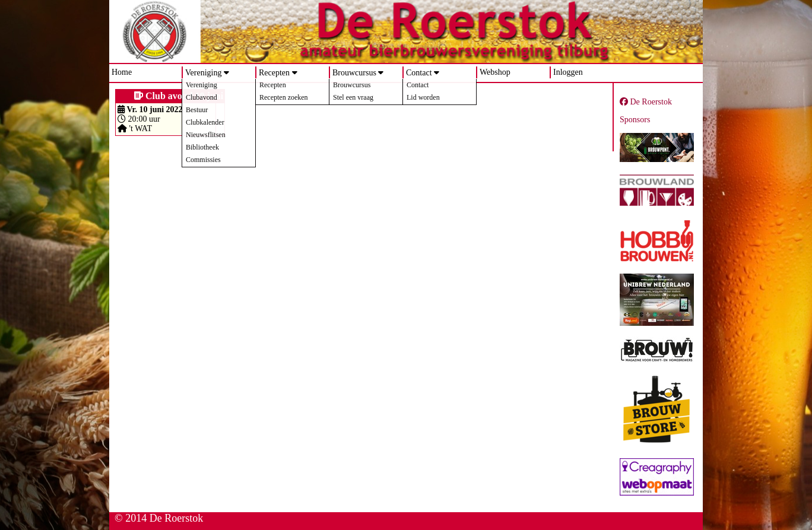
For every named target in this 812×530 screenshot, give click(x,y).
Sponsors (635, 120)
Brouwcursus (354, 73)
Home (122, 72)
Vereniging (203, 73)
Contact (419, 73)
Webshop (495, 72)
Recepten (274, 73)
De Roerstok (646, 102)
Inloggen (568, 72)
